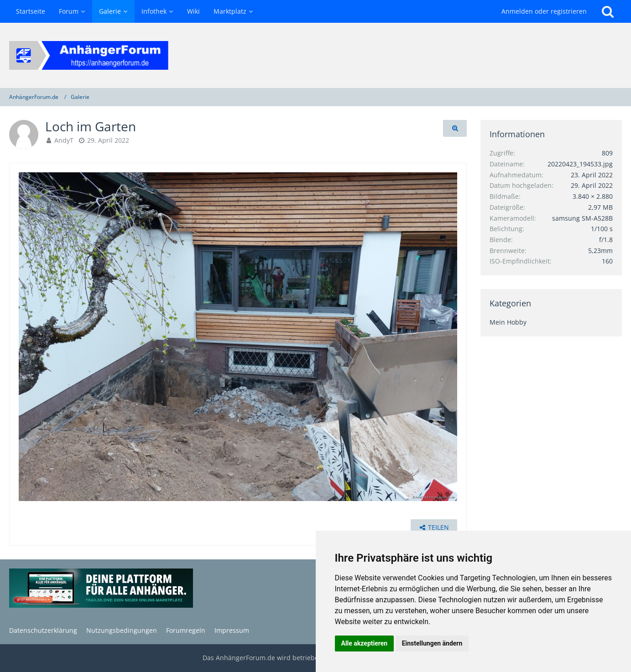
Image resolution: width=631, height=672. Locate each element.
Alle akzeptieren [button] (365, 643)
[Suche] (608, 11)
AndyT (64, 140)
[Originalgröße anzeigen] (455, 128)
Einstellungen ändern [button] (432, 643)
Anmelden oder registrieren (544, 11)
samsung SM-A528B (582, 218)
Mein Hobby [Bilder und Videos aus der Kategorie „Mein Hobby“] (508, 322)
